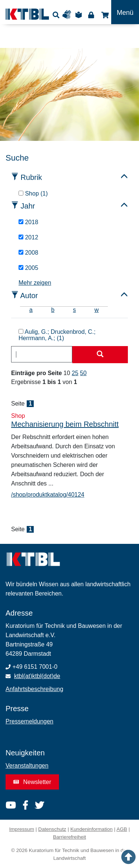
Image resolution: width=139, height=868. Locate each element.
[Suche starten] (100, 355)
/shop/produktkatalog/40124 (48, 495)
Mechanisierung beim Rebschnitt (65, 424)
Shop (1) (33, 193)
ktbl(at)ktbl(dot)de (37, 676)
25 (75, 373)
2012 (28, 237)
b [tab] (53, 310)
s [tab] (75, 310)
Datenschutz (52, 829)
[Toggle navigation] (125, 12)
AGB (122, 829)
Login (91, 15)
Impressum (22, 829)
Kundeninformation (92, 829)
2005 (28, 268)
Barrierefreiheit (69, 837)
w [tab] (97, 310)
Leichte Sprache (80, 15)
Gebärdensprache (68, 15)
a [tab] (31, 310)
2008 (28, 253)
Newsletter (32, 782)
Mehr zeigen (35, 283)
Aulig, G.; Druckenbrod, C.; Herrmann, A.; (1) (57, 335)
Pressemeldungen (29, 721)
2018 (28, 222)
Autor (29, 296)
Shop (104, 15)
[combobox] (42, 354)
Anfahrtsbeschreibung (34, 689)
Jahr (28, 206)
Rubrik (32, 177)
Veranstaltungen (27, 766)
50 (83, 373)
